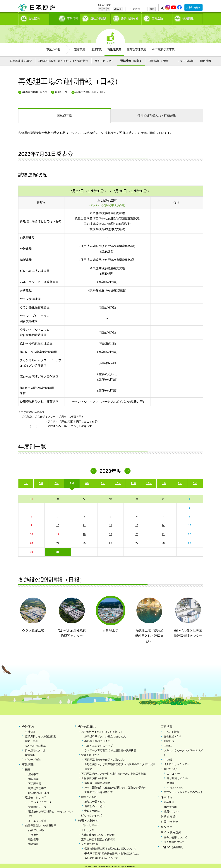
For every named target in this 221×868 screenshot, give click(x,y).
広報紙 (168, 745)
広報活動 (157, 18)
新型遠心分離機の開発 (97, 782)
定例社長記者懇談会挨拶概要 (98, 838)
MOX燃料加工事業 (163, 48)
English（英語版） (173, 846)
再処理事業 (114, 48)
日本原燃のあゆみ (35, 749)
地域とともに (89, 796)
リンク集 (167, 826)
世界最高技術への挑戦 (94, 777)
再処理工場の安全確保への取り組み (105, 758)
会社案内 (34, 18)
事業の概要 (53, 48)
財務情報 (30, 754)
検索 (152, 9)
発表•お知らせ (130, 18)
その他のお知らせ (92, 843)
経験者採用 (170, 806)
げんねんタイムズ (92, 814)
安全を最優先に (90, 754)
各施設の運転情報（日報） (91, 91)
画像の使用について (175, 836)
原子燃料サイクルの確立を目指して (102, 730)
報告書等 (33, 838)
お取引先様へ (193, 7)
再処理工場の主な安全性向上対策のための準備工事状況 (114, 772)
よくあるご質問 (37, 819)
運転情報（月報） (160, 60)
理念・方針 (32, 740)
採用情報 (188, 18)
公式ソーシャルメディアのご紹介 (183, 791)
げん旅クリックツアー (177, 763)
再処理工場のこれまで (97, 740)
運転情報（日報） (131, 60)
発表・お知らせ (88, 819)
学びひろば (170, 768)
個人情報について (174, 841)
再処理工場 (64, 115)
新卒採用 (169, 801)
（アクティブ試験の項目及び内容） (107, 204)
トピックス (88, 829)
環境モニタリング (35, 796)
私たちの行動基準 (35, 745)
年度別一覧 (61, 91)
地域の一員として (95, 800)
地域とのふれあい (95, 805)
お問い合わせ (169, 820)
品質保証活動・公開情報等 (41, 824)
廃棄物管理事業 (136, 48)
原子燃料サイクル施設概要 (41, 735)
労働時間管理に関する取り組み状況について (110, 847)
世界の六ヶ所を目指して (99, 791)
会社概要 (30, 730)
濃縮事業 (80, 48)
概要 (28, 768)
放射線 (171, 782)
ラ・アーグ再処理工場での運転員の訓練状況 (110, 749)
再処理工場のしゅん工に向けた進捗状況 (63, 60)
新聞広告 (169, 740)
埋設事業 (96, 48)
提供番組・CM (172, 735)
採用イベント (172, 810)
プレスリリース (90, 824)
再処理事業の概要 (21, 60)
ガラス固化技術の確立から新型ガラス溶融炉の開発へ (115, 786)
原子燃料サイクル (177, 777)
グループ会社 (33, 758)
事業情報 (65, 18)
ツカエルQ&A (175, 786)
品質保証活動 (36, 829)
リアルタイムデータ (40, 801)
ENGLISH (118, 9)
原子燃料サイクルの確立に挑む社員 (105, 735)
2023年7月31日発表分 (35, 91)
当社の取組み (99, 18)
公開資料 (33, 833)
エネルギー (173, 772)
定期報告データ (37, 806)
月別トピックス (104, 60)
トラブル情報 (185, 60)
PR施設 (168, 758)
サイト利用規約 (171, 831)
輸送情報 (206, 60)
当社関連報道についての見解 (98, 833)
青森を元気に (92, 809)
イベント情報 (172, 730)
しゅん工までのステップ (99, 745)
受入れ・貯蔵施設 (157, 114)
